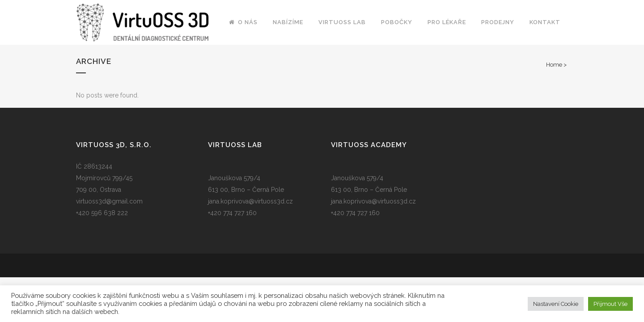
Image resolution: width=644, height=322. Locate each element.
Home (554, 65)
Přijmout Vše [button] (610, 304)
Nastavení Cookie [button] (556, 304)
